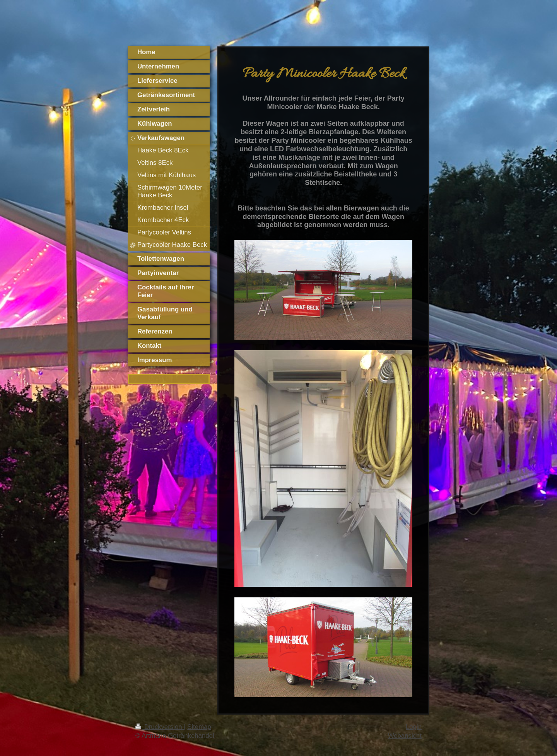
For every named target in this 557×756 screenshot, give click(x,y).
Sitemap (199, 727)
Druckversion (160, 727)
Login (414, 727)
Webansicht (405, 736)
